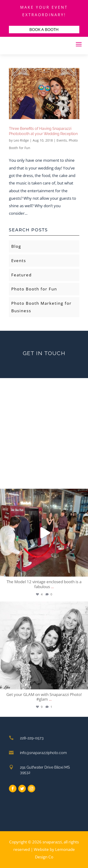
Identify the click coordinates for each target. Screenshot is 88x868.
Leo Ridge (21, 140)
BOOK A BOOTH (44, 29)
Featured (21, 275)
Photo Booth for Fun (34, 289)
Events (62, 140)
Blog (16, 246)
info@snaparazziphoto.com (43, 753)
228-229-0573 (32, 738)
